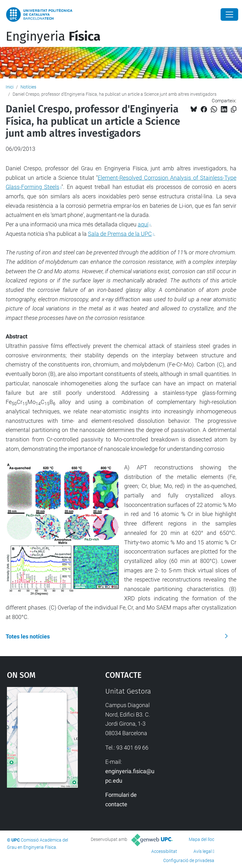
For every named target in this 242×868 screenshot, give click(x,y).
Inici (10, 87)
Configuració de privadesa (189, 860)
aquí (143, 224)
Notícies (28, 87)
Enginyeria (53, 37)
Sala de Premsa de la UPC (120, 234)
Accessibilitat (164, 851)
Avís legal (203, 851)
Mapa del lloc (202, 839)
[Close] (229, 14)
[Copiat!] (234, 109)
